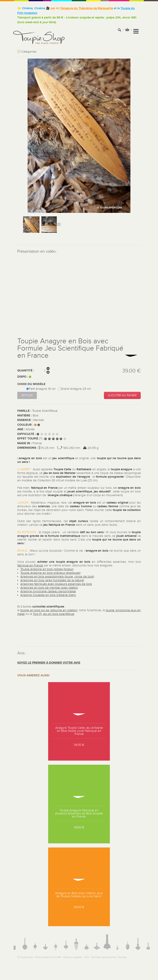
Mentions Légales (73, 957)
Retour (27, 395)
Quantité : (26, 371)
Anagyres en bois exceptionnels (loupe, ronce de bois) (57, 577)
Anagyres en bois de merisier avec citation (49, 588)
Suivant (59, 224)
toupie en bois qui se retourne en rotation (49, 610)
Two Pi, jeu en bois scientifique (54, 614)
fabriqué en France (30, 566)
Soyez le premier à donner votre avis (49, 663)
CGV (87, 957)
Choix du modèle (32, 384)
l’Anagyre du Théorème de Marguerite (86, 8)
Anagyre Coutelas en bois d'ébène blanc (48, 595)
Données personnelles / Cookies (109, 957)
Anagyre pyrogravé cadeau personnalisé (48, 591)
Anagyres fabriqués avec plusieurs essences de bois (56, 584)
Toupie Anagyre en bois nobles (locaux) (47, 569)
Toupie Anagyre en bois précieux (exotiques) (50, 573)
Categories (27, 52)
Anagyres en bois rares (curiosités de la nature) (52, 580)
